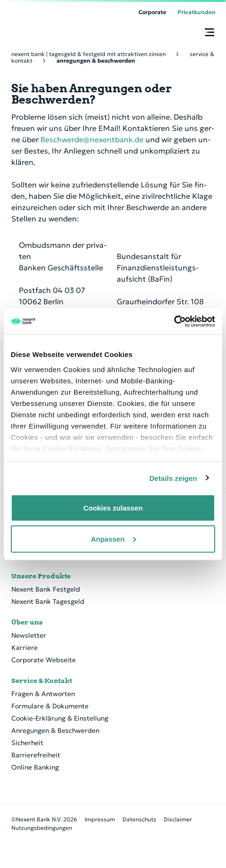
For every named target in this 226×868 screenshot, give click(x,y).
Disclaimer (178, 819)
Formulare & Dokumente (50, 706)
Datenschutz (139, 819)
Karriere (24, 648)
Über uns (27, 622)
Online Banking (35, 767)
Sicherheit (27, 743)
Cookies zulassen (113, 508)
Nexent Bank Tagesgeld (48, 601)
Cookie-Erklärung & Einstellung (60, 718)
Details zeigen (173, 478)
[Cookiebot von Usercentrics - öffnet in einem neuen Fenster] (174, 321)
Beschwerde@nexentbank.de (92, 139)
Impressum (100, 819)
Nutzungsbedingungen (42, 828)
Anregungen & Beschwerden (55, 730)
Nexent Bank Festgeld (46, 589)
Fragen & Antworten (43, 694)
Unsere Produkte (41, 576)
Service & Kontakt (42, 681)
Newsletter (29, 635)
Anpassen (113, 539)
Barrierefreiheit (36, 755)
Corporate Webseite (44, 660)
